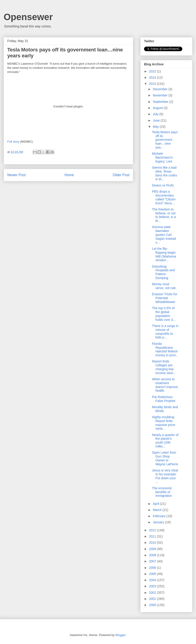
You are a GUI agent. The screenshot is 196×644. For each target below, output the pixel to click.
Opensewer (28, 17)
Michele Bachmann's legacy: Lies (162, 157)
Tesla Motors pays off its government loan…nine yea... (165, 140)
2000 (153, 605)
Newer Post (17, 175)
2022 (153, 71)
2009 (153, 549)
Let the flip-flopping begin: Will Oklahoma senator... (164, 254)
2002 (153, 593)
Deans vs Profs (163, 185)
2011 (153, 536)
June (157, 120)
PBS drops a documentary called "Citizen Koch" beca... (164, 197)
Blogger (120, 635)
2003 (153, 586)
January (159, 522)
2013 (153, 84)
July (156, 114)
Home (69, 175)
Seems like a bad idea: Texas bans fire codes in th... (165, 173)
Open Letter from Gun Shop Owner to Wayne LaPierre (165, 458)
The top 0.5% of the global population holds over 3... (164, 314)
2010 (153, 543)
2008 (153, 555)
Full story (13, 142)
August (158, 108)
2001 (153, 599)
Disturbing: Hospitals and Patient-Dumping (163, 272)
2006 (153, 568)
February (160, 516)
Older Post (121, 175)
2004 (153, 580)
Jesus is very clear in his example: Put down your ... (165, 476)
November (160, 95)
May (156, 127)
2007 (153, 561)
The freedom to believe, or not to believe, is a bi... (164, 215)
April (156, 504)
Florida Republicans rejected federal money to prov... (165, 349)
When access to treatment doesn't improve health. (165, 385)
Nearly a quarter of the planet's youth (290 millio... (165, 441)
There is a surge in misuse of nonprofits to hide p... (165, 332)
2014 (153, 77)
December (160, 89)
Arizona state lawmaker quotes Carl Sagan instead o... (164, 235)
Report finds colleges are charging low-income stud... (164, 367)
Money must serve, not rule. (164, 286)
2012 (153, 530)
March (158, 510)
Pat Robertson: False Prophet (164, 399)
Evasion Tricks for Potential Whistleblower (165, 298)
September (161, 102)
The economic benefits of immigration (162, 492)
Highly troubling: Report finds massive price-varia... (164, 423)
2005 (153, 574)
